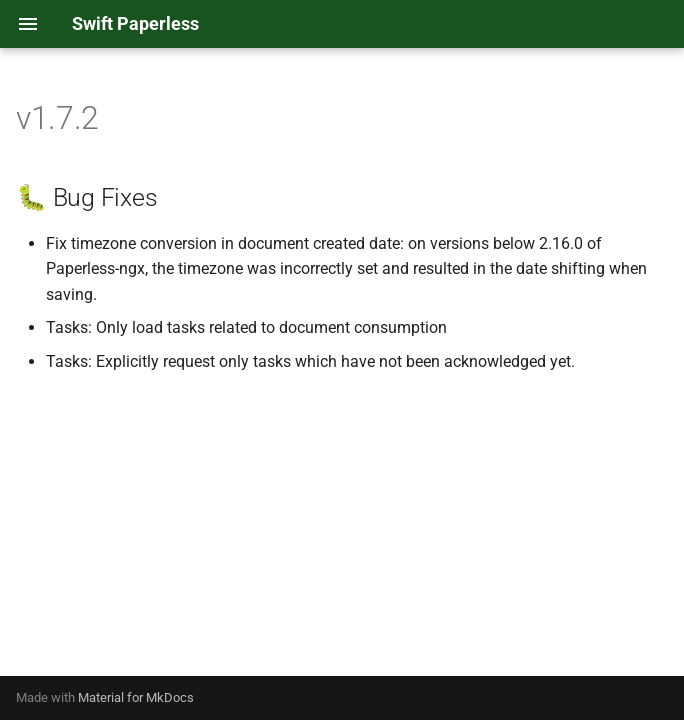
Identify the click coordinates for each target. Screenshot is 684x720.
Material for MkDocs (136, 697)
